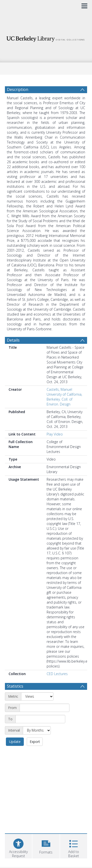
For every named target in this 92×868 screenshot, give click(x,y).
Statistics (15, 686)
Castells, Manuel (59, 389)
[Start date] (45, 708)
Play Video (55, 434)
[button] (46, 846)
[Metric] (37, 696)
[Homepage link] (46, 38)
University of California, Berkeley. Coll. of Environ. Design (64, 399)
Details (13, 340)
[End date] (40, 719)
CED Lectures (57, 674)
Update (15, 742)
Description (18, 89)
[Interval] (37, 730)
